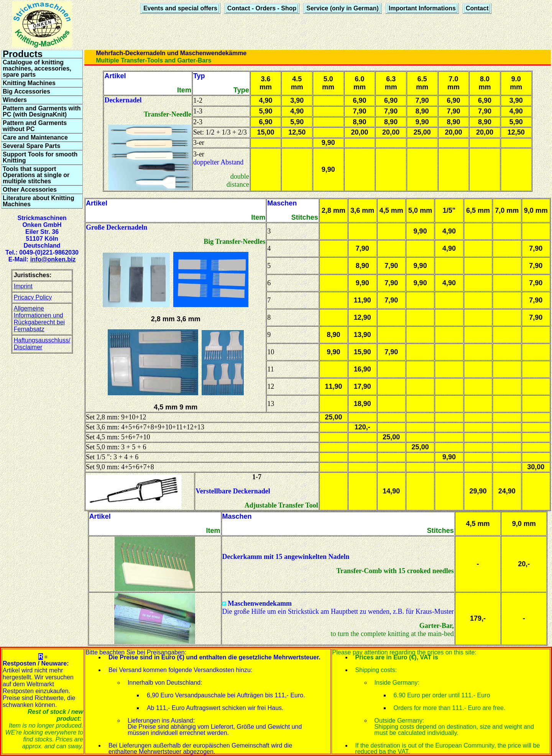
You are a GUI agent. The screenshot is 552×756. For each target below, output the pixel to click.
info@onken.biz (53, 259)
